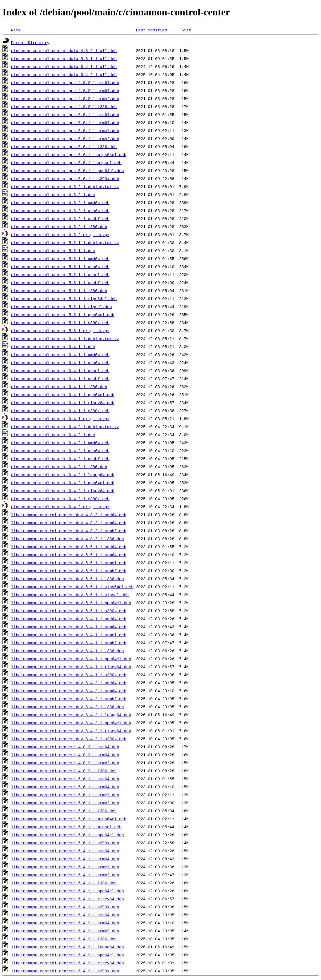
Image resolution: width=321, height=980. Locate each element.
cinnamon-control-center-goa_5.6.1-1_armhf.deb (65, 139)
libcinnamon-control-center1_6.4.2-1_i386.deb (64, 939)
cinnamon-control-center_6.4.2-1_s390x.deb (60, 499)
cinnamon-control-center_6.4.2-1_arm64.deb (60, 451)
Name (16, 30)
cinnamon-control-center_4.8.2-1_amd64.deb (60, 203)
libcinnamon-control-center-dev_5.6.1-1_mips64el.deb (72, 587)
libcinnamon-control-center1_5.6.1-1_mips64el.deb (69, 819)
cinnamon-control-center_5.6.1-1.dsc (53, 251)
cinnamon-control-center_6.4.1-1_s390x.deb (60, 411)
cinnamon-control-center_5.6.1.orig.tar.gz (60, 331)
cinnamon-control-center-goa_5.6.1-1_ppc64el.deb (68, 171)
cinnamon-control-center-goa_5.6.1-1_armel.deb (65, 131)
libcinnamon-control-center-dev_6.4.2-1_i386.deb (68, 707)
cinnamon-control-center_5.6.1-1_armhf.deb (60, 283)
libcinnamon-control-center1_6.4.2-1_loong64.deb (68, 947)
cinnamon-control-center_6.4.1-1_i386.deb (59, 387)
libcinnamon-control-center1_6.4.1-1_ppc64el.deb (68, 891)
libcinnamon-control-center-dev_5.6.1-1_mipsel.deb (70, 595)
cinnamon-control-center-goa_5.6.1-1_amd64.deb (65, 114)
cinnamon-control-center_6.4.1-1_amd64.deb (60, 355)
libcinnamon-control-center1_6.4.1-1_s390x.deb (65, 907)
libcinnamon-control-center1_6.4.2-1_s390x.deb (65, 971)
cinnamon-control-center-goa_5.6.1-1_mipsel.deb (66, 163)
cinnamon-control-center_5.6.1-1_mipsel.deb (62, 307)
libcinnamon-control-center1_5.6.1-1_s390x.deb (65, 843)
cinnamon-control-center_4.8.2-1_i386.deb (59, 227)
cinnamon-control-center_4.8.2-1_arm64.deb (60, 211)
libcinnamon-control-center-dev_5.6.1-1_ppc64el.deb (71, 603)
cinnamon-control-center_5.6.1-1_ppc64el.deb (63, 315)
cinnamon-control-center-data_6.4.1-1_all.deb (64, 66)
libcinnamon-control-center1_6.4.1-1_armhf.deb (65, 875)
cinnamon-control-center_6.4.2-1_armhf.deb (60, 459)
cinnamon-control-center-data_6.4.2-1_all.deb (64, 74)
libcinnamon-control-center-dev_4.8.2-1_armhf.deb (69, 531)
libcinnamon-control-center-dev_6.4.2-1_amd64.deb (69, 683)
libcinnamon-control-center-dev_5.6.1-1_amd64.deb (69, 547)
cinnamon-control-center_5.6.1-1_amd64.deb (60, 259)
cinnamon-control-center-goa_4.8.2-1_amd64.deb (65, 82)
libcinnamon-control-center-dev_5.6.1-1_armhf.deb (69, 571)
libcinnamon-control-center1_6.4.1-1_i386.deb (64, 883)
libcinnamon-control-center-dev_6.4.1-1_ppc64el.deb (71, 659)
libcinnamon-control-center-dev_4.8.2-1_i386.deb (68, 539)
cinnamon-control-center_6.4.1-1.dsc (53, 347)
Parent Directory (30, 42)
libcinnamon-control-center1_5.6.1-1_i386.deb (64, 811)
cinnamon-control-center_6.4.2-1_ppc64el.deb (63, 483)
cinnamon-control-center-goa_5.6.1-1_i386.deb (64, 147)
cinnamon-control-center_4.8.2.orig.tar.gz (60, 235)
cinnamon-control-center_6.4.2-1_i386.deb (59, 467)
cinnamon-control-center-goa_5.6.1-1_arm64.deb (65, 122)
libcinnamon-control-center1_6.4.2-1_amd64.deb (65, 915)
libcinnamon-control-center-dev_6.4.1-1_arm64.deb (69, 627)
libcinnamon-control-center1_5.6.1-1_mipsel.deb (66, 827)
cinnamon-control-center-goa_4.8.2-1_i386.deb (64, 106)
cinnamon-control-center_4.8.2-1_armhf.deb (60, 219)
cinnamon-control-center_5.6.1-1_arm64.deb (60, 267)
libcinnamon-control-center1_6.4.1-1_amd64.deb (65, 851)
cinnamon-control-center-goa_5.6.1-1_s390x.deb (65, 179)
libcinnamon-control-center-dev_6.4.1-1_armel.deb (69, 635)
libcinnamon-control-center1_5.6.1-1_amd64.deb (65, 779)
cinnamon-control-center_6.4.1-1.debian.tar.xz (65, 339)
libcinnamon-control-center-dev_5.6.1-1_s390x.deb (69, 611)
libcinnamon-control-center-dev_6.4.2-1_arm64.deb (69, 691)
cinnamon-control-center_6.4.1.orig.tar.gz (60, 419)
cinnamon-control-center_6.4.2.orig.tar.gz (60, 507)
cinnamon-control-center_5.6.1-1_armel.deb (60, 275)
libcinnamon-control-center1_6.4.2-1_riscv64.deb (68, 963)
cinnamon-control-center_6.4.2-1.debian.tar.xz (65, 427)
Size (186, 30)
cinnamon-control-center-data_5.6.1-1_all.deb (64, 58)
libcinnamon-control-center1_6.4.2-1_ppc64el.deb (68, 955)
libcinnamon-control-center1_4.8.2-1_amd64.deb (65, 747)
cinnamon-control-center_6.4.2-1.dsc (53, 435)
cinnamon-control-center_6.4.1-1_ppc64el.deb (63, 395)
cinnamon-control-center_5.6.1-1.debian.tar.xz (65, 243)
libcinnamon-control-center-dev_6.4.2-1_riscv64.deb (71, 731)
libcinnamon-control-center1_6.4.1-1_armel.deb (65, 867)
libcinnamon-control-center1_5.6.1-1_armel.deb (65, 795)
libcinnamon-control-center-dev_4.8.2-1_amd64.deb (69, 515)
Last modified (151, 30)
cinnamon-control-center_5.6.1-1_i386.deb (59, 291)
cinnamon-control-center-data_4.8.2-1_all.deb (64, 50)
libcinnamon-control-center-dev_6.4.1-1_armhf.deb (69, 643)
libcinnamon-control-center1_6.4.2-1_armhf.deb (65, 931)
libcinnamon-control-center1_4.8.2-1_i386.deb (64, 771)
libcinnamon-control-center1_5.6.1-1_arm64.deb (65, 787)
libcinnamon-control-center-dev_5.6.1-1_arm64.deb (69, 555)
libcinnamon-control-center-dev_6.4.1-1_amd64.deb (69, 619)
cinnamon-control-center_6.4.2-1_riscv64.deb (63, 491)
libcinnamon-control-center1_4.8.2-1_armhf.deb (65, 763)
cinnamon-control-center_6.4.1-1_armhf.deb (60, 379)
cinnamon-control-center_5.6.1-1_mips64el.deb (64, 299)
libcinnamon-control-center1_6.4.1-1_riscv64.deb (68, 899)
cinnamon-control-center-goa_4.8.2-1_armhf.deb (65, 98)
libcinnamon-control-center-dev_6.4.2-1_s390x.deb (69, 739)
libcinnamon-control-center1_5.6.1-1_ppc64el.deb (68, 835)
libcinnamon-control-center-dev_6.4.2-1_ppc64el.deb (71, 723)
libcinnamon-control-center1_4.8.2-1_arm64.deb (65, 755)
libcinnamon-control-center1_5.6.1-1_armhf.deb (65, 803)
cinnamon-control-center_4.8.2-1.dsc (53, 195)
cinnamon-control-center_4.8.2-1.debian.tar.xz (65, 187)
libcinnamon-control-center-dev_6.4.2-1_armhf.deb (69, 699)
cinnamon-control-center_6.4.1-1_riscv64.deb (63, 403)
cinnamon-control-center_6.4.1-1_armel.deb (60, 371)
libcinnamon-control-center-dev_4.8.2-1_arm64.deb (69, 523)
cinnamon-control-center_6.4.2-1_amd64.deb (60, 443)
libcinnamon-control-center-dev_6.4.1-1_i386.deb (68, 651)
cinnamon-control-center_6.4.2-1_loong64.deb (63, 475)
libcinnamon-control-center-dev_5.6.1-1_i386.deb (68, 579)
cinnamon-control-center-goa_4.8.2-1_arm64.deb (65, 90)
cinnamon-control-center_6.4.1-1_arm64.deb (60, 363)
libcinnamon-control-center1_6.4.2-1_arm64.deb (65, 923)
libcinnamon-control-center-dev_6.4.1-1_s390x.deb (69, 675)
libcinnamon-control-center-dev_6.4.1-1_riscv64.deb (71, 667)
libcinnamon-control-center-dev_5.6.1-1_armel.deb (69, 563)
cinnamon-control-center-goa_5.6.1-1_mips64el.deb (69, 155)
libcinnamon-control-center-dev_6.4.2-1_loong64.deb (71, 715)
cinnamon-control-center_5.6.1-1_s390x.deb (60, 323)
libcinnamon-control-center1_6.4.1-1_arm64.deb (65, 859)
